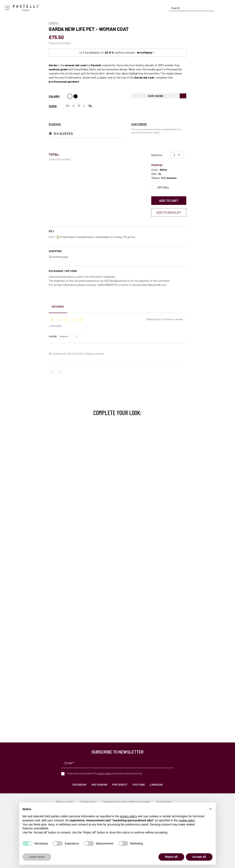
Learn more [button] (37, 857)
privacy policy (105, 773)
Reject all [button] (171, 857)
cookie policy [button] (187, 820)
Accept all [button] (199, 857)
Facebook (80, 784)
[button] (210, 809)
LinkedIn (156, 784)
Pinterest (120, 784)
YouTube (139, 784)
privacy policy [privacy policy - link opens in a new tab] (128, 816)
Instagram (99, 784)
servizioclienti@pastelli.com (149, 285)
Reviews (58, 306)
